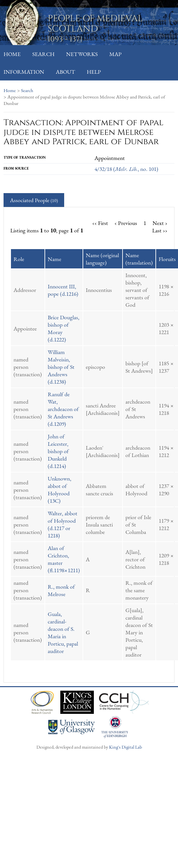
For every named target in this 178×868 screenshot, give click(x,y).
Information (24, 72)
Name (54, 259)
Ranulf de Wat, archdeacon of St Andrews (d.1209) (63, 409)
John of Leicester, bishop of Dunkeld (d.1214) (58, 451)
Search (43, 54)
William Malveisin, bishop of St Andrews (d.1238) (61, 367)
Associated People (34, 200)
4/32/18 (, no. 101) (126, 169)
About (65, 72)
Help (94, 72)
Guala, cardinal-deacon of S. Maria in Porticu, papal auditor (63, 632)
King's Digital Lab (125, 747)
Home (12, 54)
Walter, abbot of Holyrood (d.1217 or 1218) (63, 524)
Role (19, 259)
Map (115, 54)
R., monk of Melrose (61, 590)
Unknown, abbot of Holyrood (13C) (59, 490)
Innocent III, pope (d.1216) (63, 290)
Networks (82, 54)
